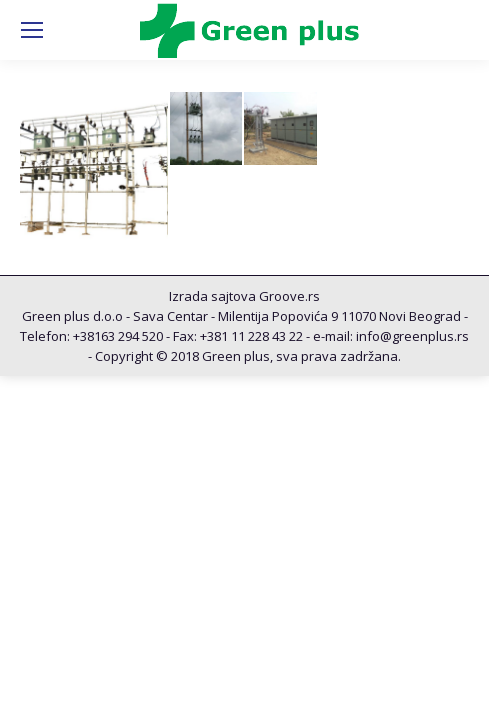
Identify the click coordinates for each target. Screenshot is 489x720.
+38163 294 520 (118, 336)
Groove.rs (289, 296)
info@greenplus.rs (412, 336)
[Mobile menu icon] (32, 30)
